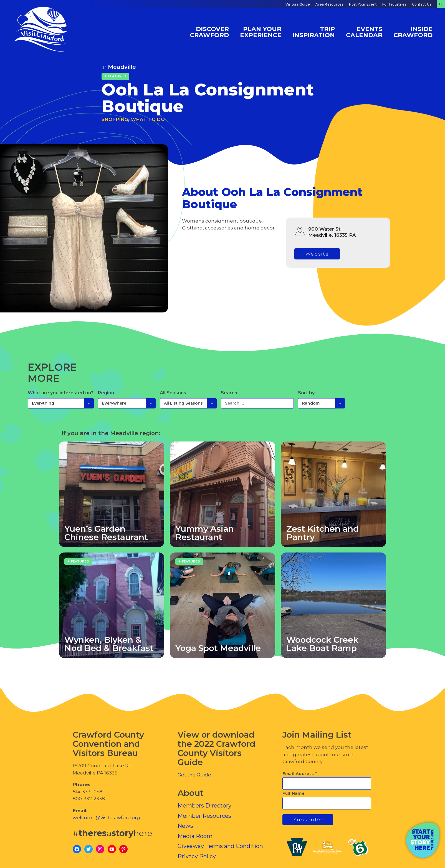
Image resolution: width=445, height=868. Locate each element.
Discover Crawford (209, 32)
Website (317, 254)
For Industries (394, 4)
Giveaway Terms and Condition (220, 846)
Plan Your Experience (261, 32)
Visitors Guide (298, 4)
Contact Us (422, 4)
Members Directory (204, 806)
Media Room (195, 836)
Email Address (300, 774)
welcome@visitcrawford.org (106, 817)
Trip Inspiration (314, 32)
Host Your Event (363, 4)
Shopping (115, 119)
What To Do (148, 119)
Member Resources (204, 816)
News (185, 826)
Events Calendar (364, 32)
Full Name (293, 793)
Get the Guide (194, 775)
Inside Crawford (413, 32)
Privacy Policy (197, 856)
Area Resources (329, 4)
